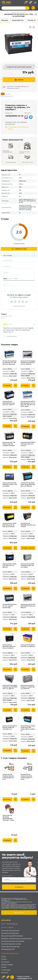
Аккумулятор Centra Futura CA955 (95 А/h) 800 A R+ (10, 728)
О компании (6, 970)
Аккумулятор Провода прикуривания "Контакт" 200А (8, 818)
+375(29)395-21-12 (14, 116)
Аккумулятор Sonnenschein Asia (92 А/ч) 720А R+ (9, 403)
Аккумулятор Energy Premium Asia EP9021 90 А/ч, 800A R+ (28, 363)
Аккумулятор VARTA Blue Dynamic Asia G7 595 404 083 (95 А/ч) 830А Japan (28, 404)
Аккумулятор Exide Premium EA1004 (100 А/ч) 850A (10, 485)
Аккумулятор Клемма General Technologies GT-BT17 (9, 777)
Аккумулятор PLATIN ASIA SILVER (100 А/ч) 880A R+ (28, 606)
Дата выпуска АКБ (7, 96)
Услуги (4, 957)
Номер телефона (7, 876)
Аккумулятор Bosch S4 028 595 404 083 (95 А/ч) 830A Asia (9, 363)
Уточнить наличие (28, 548)
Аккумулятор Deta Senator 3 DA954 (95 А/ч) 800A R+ (28, 687)
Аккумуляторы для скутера (11, 944)
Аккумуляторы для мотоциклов (13, 941)
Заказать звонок (19, 913)
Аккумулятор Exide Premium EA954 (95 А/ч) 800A (27, 566)
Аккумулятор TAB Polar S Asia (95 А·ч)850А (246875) (9, 444)
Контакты (5, 973)
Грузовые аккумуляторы (10, 933)
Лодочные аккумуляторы (10, 947)
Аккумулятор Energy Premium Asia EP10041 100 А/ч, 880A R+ (10, 687)
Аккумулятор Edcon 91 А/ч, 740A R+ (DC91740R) (10, 606)
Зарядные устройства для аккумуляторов (16, 939)
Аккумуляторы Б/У (8, 949)
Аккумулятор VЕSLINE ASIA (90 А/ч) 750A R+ (28, 525)
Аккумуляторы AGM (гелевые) (12, 936)
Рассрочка (5, 962)
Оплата (4, 959)
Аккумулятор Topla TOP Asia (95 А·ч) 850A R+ (9, 566)
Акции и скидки (7, 965)
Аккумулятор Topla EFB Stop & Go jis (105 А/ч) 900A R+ (9, 525)
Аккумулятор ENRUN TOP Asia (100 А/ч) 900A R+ (28, 444)
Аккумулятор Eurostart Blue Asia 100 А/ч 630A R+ (9, 647)
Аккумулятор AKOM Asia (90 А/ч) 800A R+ (28, 646)
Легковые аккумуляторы (10, 931)
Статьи (4, 967)
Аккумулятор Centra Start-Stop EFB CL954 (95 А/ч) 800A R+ (28, 728)
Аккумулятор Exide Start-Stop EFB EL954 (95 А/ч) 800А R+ (28, 485)
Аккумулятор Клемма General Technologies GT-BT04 (27, 777)
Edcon (21, 184)
